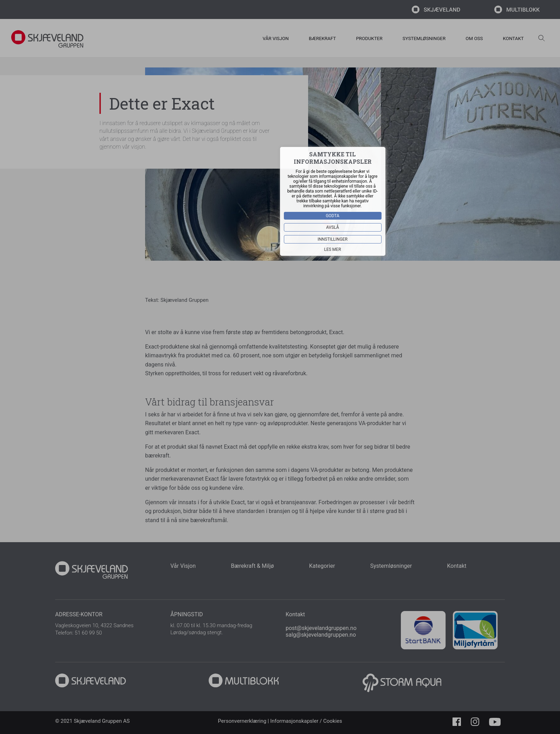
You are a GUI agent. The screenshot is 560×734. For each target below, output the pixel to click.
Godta (333, 215)
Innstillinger (333, 239)
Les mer (333, 249)
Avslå (333, 227)
